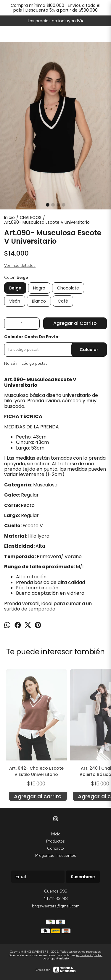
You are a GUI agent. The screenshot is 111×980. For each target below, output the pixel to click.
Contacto (55, 848)
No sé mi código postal (25, 364)
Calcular (89, 350)
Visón (15, 301)
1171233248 (56, 899)
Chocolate (68, 288)
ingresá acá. (84, 955)
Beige (15, 288)
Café (63, 301)
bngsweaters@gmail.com (56, 906)
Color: (16, 278)
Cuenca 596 (55, 891)
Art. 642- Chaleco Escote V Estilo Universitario (36, 771)
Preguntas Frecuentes (56, 855)
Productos (55, 841)
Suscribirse (83, 877)
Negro (39, 288)
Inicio (56, 834)
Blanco (39, 301)
